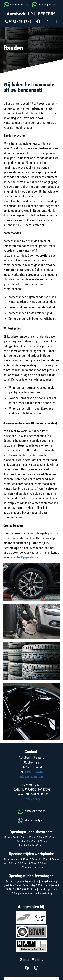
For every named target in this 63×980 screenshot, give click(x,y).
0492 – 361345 (35, 772)
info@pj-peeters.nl (31, 777)
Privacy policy (32, 799)
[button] (56, 21)
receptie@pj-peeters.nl (25, 557)
